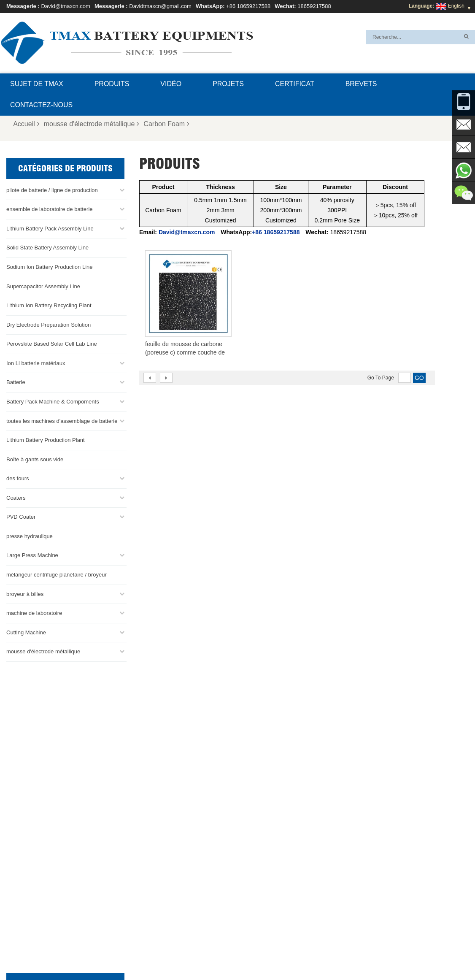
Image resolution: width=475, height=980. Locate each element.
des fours (18, 478)
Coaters (16, 498)
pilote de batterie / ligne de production (52, 190)
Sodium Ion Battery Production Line (50, 267)
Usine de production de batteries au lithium (276, 925)
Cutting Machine (26, 632)
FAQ (149, 953)
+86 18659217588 (248, 6)
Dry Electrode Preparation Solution (49, 325)
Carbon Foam (166, 124)
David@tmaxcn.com (66, 6)
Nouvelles (301, 953)
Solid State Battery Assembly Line (47, 248)
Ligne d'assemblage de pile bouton (267, 884)
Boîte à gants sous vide (35, 459)
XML (366, 953)
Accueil (26, 124)
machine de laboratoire (34, 613)
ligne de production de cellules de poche (273, 864)
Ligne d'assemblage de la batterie (266, 874)
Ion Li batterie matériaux (36, 363)
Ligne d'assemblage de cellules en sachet (275, 915)
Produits (112, 84)
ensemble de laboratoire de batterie (50, 209)
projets (228, 84)
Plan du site (337, 953)
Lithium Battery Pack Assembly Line (50, 229)
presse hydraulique (30, 536)
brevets (361, 84)
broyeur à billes (25, 594)
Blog (218, 953)
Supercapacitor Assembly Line (43, 286)
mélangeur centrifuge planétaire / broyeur (57, 575)
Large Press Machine (32, 555)
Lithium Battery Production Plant (46, 440)
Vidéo (171, 84)
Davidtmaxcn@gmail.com (160, 6)
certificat (295, 84)
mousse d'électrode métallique (92, 124)
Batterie (16, 382)
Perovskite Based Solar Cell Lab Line (52, 344)
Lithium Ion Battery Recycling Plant (49, 305)
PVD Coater (21, 517)
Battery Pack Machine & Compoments (53, 402)
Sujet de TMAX (37, 84)
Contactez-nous (41, 105)
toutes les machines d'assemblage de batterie (62, 421)
